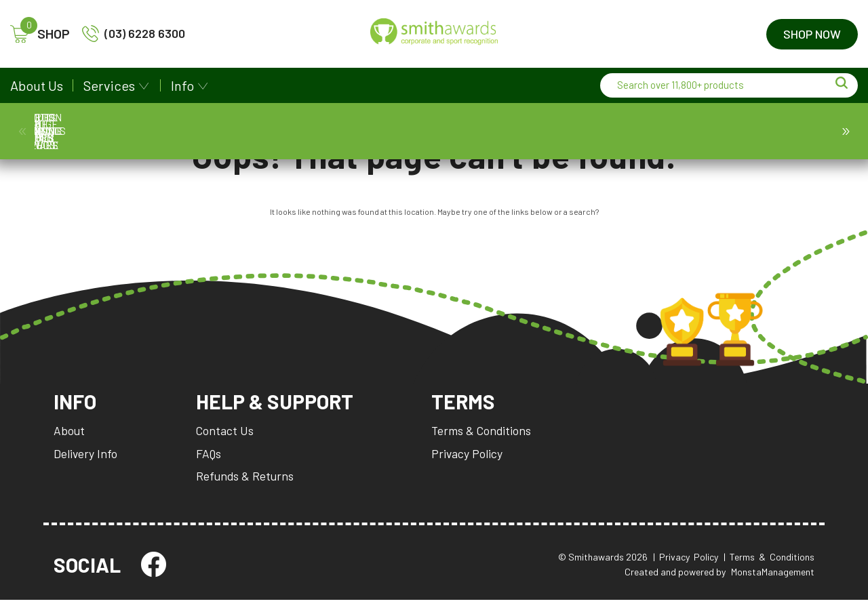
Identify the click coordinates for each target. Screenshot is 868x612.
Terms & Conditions (493, 440)
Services (109, 85)
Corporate (377, 131)
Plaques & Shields (315, 131)
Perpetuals (626, 131)
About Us (37, 85)
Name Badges (501, 131)
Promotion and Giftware (688, 131)
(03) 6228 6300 (134, 34)
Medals (128, 131)
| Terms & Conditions (769, 568)
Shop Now (812, 34)
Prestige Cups (190, 131)
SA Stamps (812, 131)
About (70, 440)
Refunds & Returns (247, 486)
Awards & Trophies (65, 131)
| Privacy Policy (686, 568)
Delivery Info (86, 463)
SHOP (40, 34)
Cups (253, 131)
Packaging (563, 131)
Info (182, 85)
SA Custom (750, 131)
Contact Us (226, 440)
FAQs (211, 463)
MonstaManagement (773, 584)
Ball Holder (439, 131)
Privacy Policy (478, 463)
